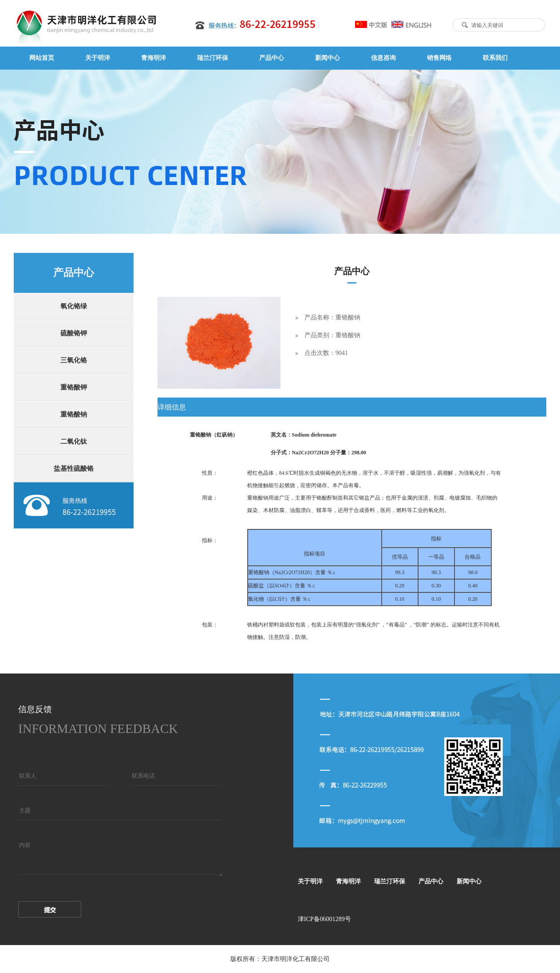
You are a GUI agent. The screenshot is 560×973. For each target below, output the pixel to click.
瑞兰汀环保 (213, 58)
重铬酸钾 (74, 387)
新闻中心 (327, 58)
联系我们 (495, 58)
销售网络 (439, 58)
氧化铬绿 (74, 306)
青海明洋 (154, 58)
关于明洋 (98, 58)
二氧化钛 (74, 441)
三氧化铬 (74, 360)
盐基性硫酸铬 (74, 469)
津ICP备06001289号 (324, 919)
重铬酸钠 (74, 414)
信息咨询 (383, 58)
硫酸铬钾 (74, 333)
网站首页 (42, 58)
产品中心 (272, 58)
